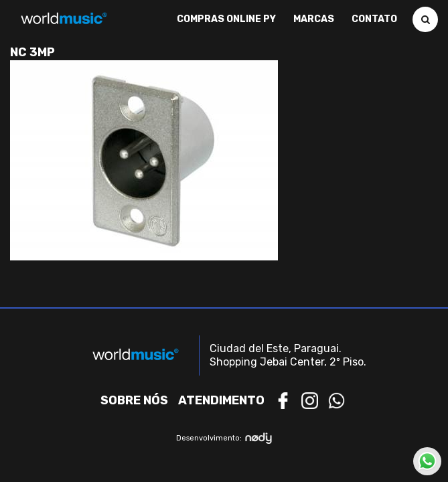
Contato (374, 19)
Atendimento (221, 400)
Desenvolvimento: (224, 438)
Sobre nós (134, 400)
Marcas (314, 19)
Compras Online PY (226, 19)
